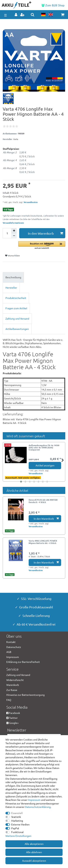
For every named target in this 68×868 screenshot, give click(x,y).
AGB (9, 652)
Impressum (34, 800)
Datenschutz (14, 647)
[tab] (34, 277)
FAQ (9, 700)
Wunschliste (12, 255)
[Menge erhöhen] (14, 231)
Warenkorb (13, 685)
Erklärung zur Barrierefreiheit (23, 662)
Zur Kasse (12, 690)
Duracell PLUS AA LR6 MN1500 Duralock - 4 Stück (43, 501)
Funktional (17, 832)
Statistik (16, 817)
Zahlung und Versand (17, 318)
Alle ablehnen (34, 852)
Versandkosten (30, 202)
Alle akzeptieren (34, 844)
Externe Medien (20, 824)
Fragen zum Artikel (16, 308)
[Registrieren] (23, 15)
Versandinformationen (13, 223)
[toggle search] (33, 15)
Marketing (17, 821)
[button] (42, 245)
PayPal (15, 828)
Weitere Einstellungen (18, 836)
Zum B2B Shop (53, 5)
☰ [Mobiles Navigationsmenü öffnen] (5, 15)
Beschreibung (13, 277)
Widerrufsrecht (15, 680)
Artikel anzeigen (45, 465)
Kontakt (11, 642)
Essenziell (17, 813)
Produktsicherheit (16, 298)
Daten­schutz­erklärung (38, 807)
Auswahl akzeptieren (34, 861)
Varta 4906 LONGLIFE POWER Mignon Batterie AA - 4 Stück (43, 542)
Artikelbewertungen (17, 329)
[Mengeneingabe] (7, 233)
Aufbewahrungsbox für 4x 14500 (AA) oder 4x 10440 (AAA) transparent (44, 447)
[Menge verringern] (14, 236)
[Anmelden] (16, 15)
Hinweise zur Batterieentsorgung (25, 695)
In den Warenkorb (46, 233)
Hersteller (11, 288)
